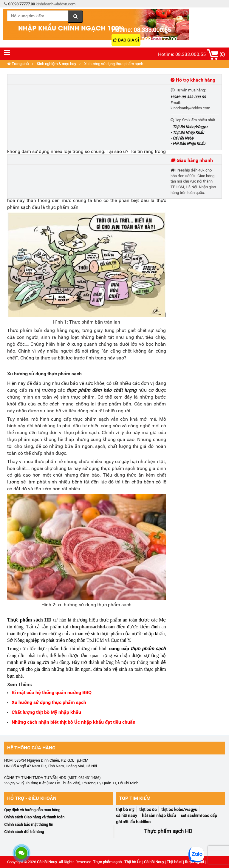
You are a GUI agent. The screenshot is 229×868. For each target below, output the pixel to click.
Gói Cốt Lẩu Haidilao (133, 822)
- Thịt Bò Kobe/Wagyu (189, 127)
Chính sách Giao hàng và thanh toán (34, 817)
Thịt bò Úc (133, 862)
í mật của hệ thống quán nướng (48, 692)
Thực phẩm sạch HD (29, 620)
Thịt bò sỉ (174, 862)
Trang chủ (18, 64)
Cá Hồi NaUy (127, 815)
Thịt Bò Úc (148, 809)
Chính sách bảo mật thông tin (29, 825)
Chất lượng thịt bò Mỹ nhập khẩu (46, 712)
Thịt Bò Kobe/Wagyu (179, 809)
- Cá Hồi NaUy (182, 138)
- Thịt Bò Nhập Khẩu (187, 133)
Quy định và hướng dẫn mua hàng (32, 810)
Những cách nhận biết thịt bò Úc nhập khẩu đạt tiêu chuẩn (74, 722)
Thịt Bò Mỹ (125, 809)
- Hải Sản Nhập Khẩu (188, 144)
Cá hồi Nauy (47, 862)
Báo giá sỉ (126, 40)
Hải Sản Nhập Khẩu (159, 815)
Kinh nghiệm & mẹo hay (56, 64)
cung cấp (120, 649)
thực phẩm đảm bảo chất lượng (102, 390)
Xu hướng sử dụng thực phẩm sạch (49, 702)
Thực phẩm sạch (107, 862)
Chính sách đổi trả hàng (24, 832)
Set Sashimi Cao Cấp (199, 815)
